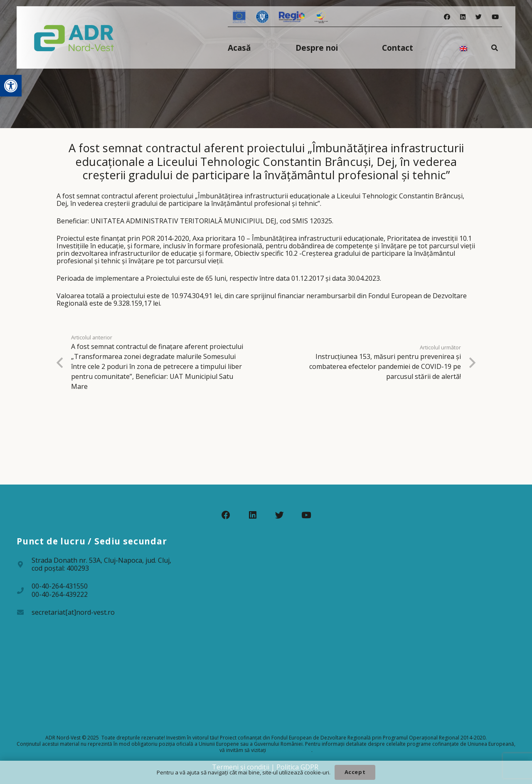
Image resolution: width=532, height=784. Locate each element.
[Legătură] (74, 37)
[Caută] (495, 48)
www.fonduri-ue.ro (289, 750)
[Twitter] (479, 17)
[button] (11, 86)
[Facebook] (447, 17)
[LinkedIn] (463, 17)
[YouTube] (495, 17)
